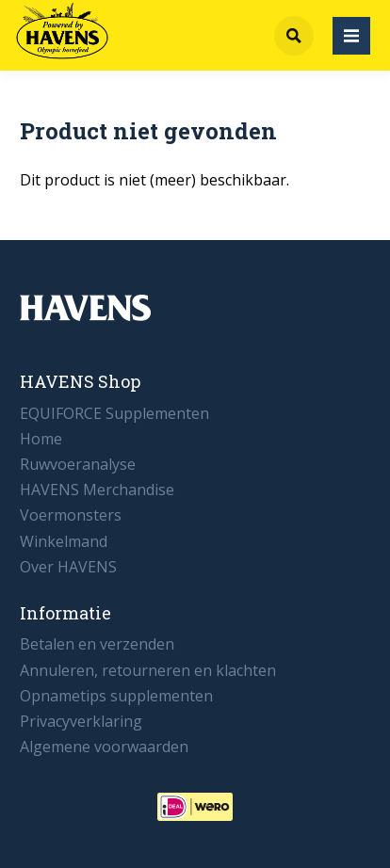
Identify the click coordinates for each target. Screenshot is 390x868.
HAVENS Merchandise (97, 490)
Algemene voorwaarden (104, 747)
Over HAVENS (68, 567)
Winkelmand (64, 541)
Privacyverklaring (81, 721)
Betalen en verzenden (97, 644)
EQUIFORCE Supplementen (114, 413)
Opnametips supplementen (116, 696)
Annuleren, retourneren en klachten (148, 670)
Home (41, 439)
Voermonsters (71, 515)
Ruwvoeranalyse (78, 464)
